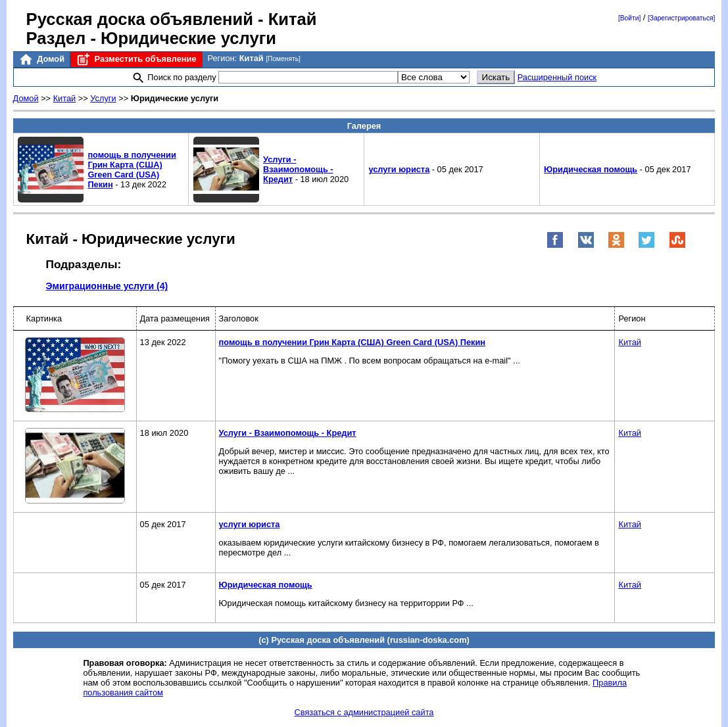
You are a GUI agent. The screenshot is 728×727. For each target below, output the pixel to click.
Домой (41, 59)
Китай (65, 98)
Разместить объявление (136, 59)
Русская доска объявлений (140, 19)
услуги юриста (399, 169)
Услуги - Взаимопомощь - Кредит (298, 169)
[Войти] (629, 18)
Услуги (103, 98)
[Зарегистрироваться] (681, 18)
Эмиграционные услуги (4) (107, 286)
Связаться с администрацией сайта (364, 712)
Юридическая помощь (591, 169)
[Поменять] (283, 59)
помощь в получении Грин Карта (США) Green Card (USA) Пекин (132, 170)
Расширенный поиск (557, 77)
